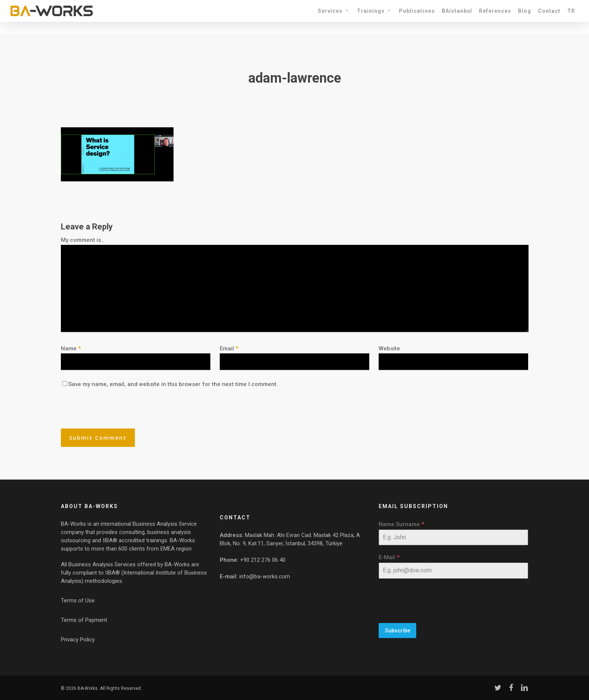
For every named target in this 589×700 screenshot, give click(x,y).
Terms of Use (78, 600)
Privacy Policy (78, 640)
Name (71, 348)
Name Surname (401, 524)
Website (389, 348)
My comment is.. (82, 240)
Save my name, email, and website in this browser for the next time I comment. (173, 384)
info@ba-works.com (265, 576)
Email (229, 348)
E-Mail (389, 557)
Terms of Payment (84, 620)
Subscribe (398, 631)
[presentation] (112, 412)
